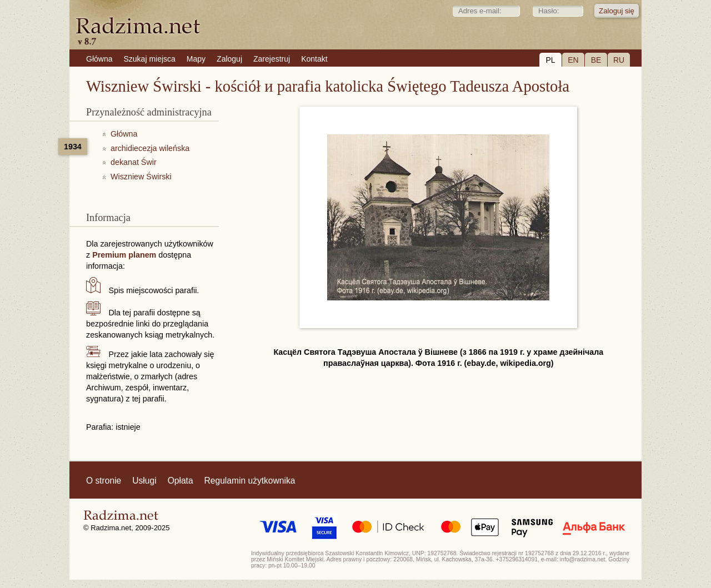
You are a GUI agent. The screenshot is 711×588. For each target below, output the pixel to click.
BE (596, 60)
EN (573, 60)
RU (619, 60)
